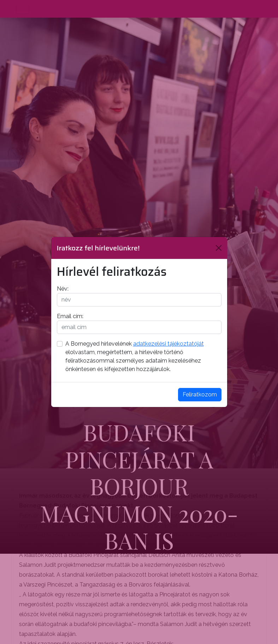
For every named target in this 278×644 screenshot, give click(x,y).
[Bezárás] (219, 248)
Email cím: (70, 316)
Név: (63, 289)
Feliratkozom (200, 394)
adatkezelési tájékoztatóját (168, 344)
